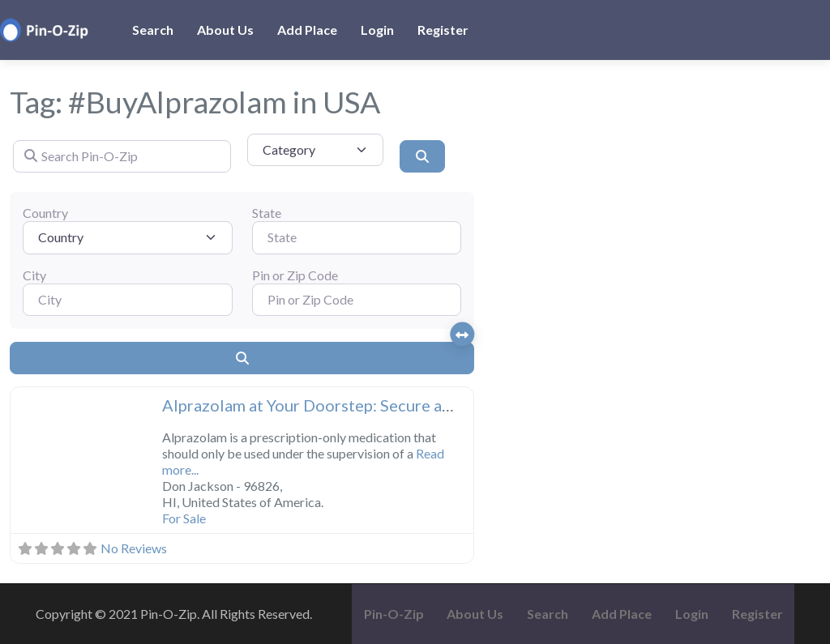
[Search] (422, 156)
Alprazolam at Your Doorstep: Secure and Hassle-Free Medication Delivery (434, 405)
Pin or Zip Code (295, 275)
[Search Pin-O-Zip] (122, 156)
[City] (128, 300)
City (34, 275)
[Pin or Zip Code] (357, 300)
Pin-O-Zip (394, 614)
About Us (225, 30)
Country (45, 213)
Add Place (307, 30)
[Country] (128, 237)
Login (377, 30)
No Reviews (134, 548)
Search (153, 30)
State (267, 213)
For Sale (184, 518)
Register (443, 30)
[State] (357, 237)
